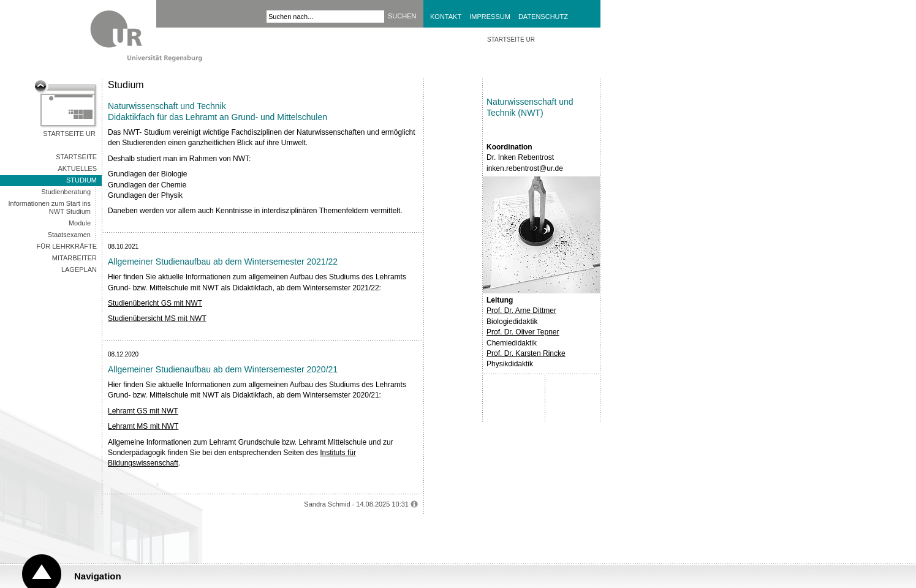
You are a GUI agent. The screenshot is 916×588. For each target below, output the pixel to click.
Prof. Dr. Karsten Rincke (526, 353)
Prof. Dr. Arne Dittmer (521, 311)
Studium (81, 180)
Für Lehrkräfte (67, 246)
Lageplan (79, 269)
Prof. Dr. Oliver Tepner (523, 332)
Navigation (98, 576)
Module (80, 223)
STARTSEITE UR (511, 40)
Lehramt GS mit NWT (143, 411)
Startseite (76, 157)
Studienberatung (66, 192)
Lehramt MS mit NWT (143, 426)
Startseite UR (69, 134)
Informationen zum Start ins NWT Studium (49, 207)
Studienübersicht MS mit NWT (157, 318)
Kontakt (446, 17)
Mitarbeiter (74, 258)
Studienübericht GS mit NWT (155, 303)
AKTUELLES (77, 168)
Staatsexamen (69, 235)
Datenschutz (543, 17)
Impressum (490, 17)
